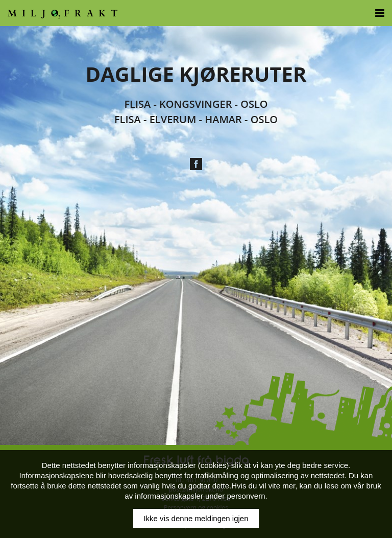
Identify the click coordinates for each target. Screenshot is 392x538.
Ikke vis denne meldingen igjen (196, 518)
